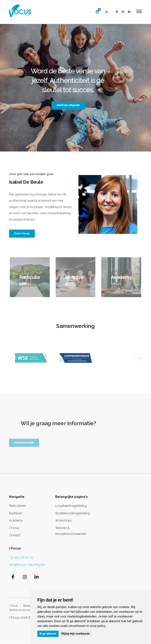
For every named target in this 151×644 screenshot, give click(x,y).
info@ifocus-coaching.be (27, 565)
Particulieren (18, 506)
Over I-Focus (22, 234)
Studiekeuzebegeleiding (72, 513)
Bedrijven (16, 513)
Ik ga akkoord (48, 634)
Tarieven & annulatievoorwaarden (29, 610)
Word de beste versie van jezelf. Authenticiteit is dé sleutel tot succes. (68, 80)
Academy (16, 521)
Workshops (64, 521)
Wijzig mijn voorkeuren (76, 634)
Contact (15, 535)
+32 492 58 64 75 (21, 558)
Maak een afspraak (68, 105)
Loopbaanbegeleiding (71, 506)
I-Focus (14, 528)
